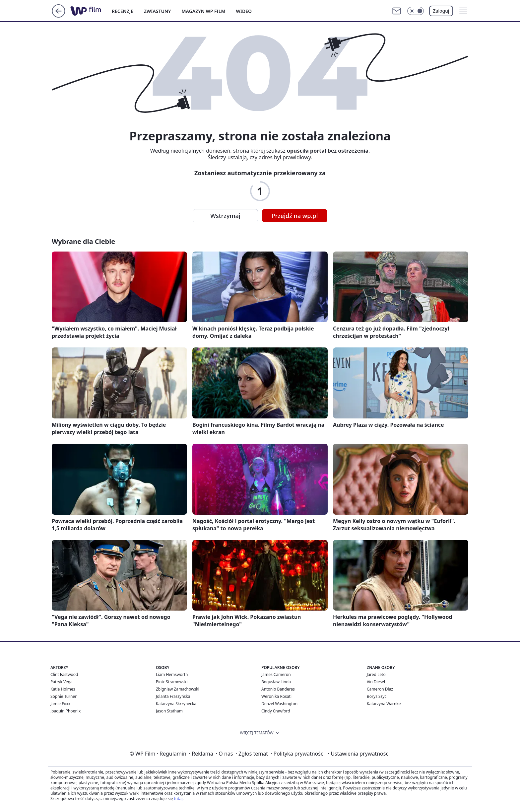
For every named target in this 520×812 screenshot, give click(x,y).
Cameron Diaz (380, 689)
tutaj (178, 799)
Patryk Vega (62, 682)
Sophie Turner (64, 696)
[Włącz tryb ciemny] (416, 11)
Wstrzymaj (225, 216)
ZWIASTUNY (158, 11)
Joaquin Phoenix (65, 711)
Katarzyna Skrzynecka (176, 704)
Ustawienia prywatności (359, 754)
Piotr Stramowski (172, 682)
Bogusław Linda (276, 682)
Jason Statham (169, 711)
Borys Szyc (377, 696)
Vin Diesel (376, 682)
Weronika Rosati (276, 696)
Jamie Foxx (60, 704)
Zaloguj (441, 11)
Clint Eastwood (64, 674)
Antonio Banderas (278, 689)
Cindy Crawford (276, 711)
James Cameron (276, 674)
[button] (463, 11)
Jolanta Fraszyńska (173, 696)
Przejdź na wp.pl (295, 216)
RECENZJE (123, 11)
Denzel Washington (279, 704)
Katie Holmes (63, 689)
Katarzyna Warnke (384, 704)
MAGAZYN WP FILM (204, 11)
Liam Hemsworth (172, 674)
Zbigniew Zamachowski (178, 689)
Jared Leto (376, 674)
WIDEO (244, 11)
